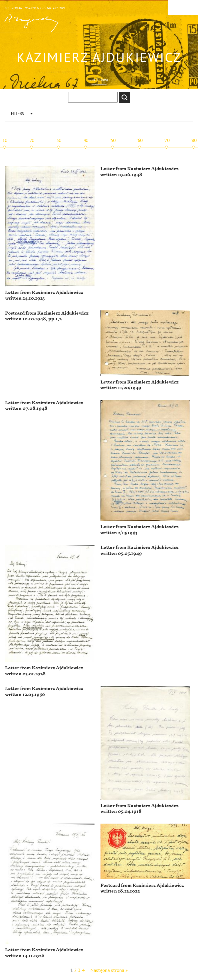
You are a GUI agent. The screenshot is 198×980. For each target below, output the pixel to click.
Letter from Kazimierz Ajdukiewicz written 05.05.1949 (139, 551)
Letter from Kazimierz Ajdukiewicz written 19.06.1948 (139, 172)
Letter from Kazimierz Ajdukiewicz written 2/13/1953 (139, 530)
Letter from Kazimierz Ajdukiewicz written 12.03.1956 (44, 692)
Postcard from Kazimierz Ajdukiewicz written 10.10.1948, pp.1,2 (47, 316)
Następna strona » (109, 970)
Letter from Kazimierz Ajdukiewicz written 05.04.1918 (139, 809)
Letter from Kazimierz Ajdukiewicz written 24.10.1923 (44, 296)
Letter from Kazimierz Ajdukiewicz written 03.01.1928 (44, 671)
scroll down (99, 80)
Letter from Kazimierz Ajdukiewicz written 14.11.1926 (44, 953)
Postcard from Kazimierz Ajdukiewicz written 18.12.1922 (142, 888)
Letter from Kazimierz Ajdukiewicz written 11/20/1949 (139, 385)
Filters (18, 114)
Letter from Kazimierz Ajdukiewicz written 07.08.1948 (44, 406)
